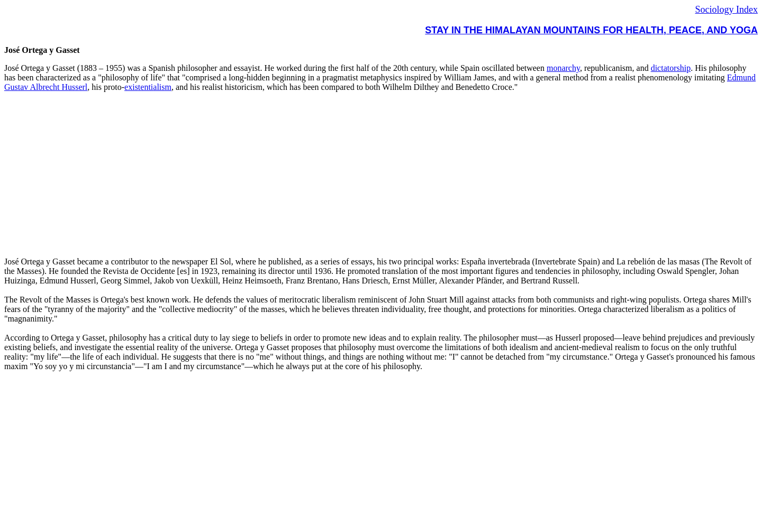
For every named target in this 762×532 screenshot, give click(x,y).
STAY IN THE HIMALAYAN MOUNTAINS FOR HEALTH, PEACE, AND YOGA (591, 30)
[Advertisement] (322, 175)
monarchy (563, 68)
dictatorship (671, 68)
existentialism (148, 87)
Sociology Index (727, 10)
